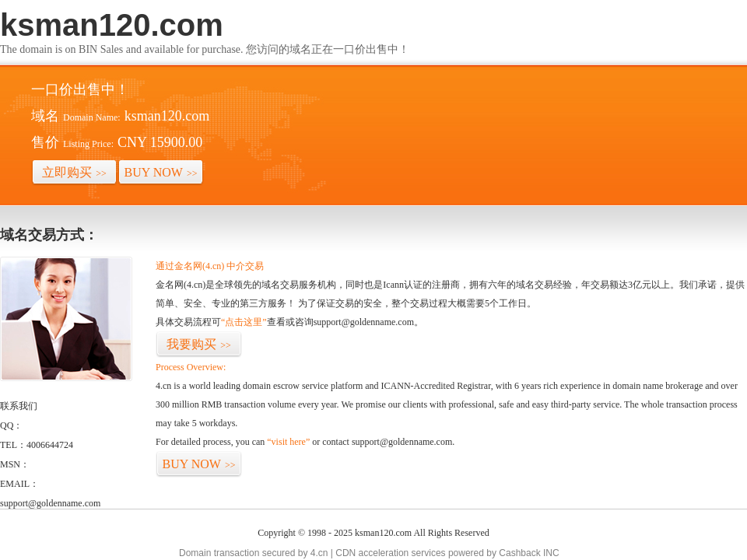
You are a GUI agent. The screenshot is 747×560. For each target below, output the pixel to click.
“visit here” (288, 442)
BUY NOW (161, 172)
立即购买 (74, 172)
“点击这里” (244, 322)
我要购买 (199, 344)
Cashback (519, 553)
